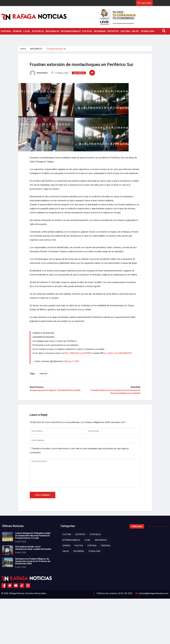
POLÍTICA (87, 31)
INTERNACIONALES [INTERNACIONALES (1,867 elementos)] (71, 540)
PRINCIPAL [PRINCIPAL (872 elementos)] (106, 546)
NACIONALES (52, 31)
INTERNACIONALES (71, 31)
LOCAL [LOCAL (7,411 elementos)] (87, 540)
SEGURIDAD (100, 31)
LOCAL (27, 31)
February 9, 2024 (71, 361)
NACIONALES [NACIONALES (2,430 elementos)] (101, 540)
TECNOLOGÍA (147, 31)
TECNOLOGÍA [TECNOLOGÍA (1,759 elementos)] (94, 551)
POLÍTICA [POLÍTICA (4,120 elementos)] (79, 546)
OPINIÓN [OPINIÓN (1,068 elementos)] (66, 546)
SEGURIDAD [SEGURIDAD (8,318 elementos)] (79, 551)
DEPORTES (113, 31)
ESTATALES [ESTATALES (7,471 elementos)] (95, 534)
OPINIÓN (17, 31)
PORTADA (6, 31)
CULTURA (125, 31)
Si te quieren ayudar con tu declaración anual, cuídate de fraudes (33, 548)
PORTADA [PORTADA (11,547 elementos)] (92, 546)
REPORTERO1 (39, 73)
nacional (43, 373)
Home (23, 49)
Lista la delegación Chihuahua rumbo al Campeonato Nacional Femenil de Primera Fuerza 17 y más (33, 536)
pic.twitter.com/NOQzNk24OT (118, 353)
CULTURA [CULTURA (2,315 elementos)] (67, 534)
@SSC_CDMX (69, 353)
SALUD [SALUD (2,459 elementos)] (66, 551)
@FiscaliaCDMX (83, 353)
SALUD (135, 31)
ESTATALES (38, 31)
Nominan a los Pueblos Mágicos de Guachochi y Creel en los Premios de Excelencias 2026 (33, 561)
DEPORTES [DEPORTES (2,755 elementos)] (80, 534)
